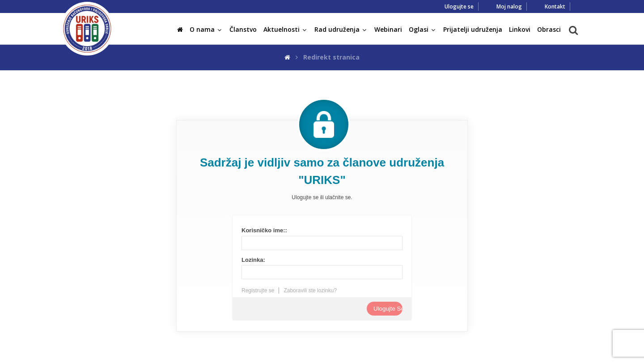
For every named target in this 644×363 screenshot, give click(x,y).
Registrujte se (258, 290)
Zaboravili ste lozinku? (310, 290)
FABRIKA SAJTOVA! (383, 356)
